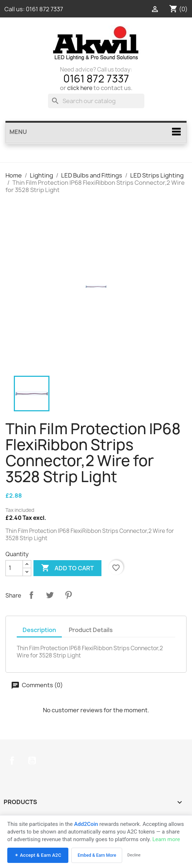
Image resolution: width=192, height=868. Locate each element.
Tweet (50, 595)
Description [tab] (39, 630)
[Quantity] (14, 568)
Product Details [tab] (91, 630)
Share (31, 595)
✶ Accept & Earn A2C (38, 855)
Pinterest (68, 595)
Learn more (166, 839)
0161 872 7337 (44, 9)
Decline (134, 855)
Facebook (12, 761)
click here (80, 88)
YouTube (32, 761)
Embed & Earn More (97, 855)
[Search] (96, 101)
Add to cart (67, 568)
